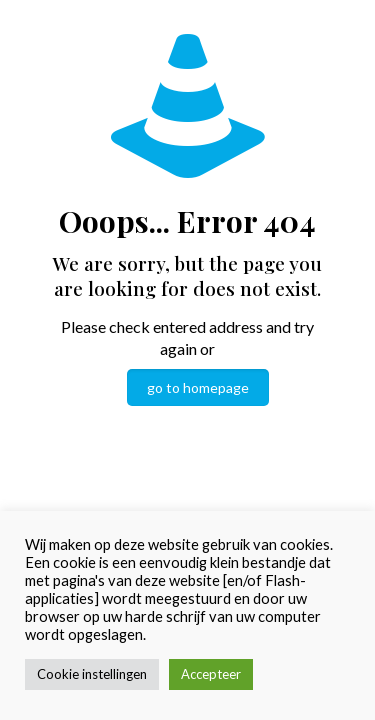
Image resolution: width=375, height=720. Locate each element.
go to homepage (198, 387)
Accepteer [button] (211, 674)
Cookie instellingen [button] (92, 674)
